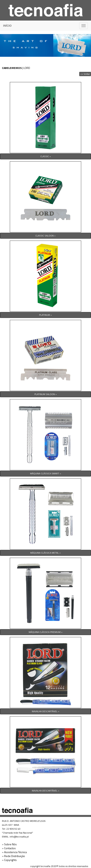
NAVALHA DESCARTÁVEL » (46, 711)
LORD (27, 68)
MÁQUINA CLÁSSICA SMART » (46, 473)
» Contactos (9, 848)
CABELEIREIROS (12, 68)
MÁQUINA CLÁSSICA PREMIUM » (46, 632)
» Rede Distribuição (13, 856)
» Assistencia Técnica (14, 852)
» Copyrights (9, 860)
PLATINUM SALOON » (46, 394)
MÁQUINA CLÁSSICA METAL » (45, 553)
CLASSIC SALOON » (45, 236)
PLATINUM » (45, 315)
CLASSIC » (46, 156)
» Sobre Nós (9, 844)
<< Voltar (85, 74)
